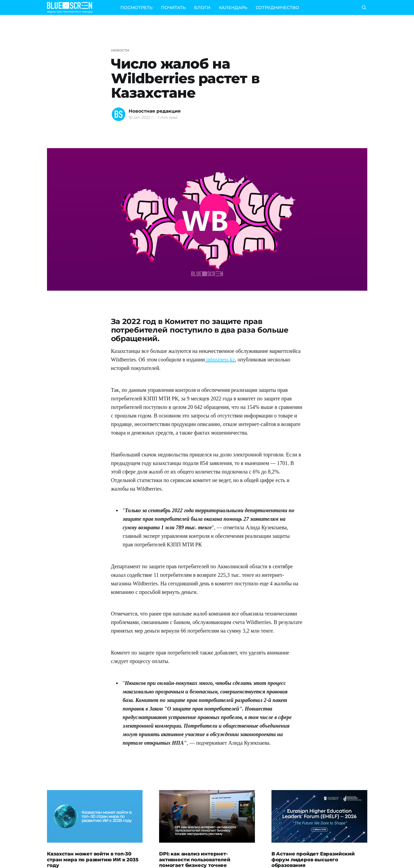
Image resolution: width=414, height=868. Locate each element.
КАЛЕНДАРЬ (233, 8)
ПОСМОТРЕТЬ (136, 8)
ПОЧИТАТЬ (173, 8)
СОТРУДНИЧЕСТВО (277, 8)
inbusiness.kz (220, 360)
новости (120, 50)
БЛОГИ (202, 8)
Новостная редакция (155, 111)
